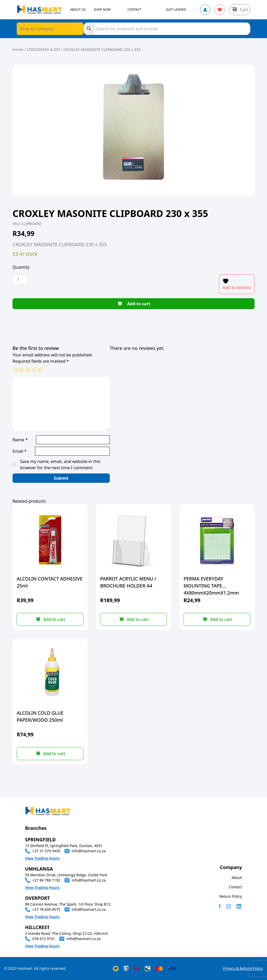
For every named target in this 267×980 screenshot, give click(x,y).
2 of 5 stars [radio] (21, 369)
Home (18, 49)
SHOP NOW (102, 10)
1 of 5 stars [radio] (15, 369)
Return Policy (231, 896)
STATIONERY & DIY (44, 49)
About (237, 878)
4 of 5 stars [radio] (34, 369)
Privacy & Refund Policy (243, 968)
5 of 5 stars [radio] (40, 369)
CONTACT (134, 10)
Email (20, 451)
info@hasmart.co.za (89, 851)
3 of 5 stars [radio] (28, 369)
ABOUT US (78, 10)
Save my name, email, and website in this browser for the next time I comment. (60, 465)
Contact (235, 887)
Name (20, 440)
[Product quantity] (20, 280)
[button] (50, 619)
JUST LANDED (176, 10)
